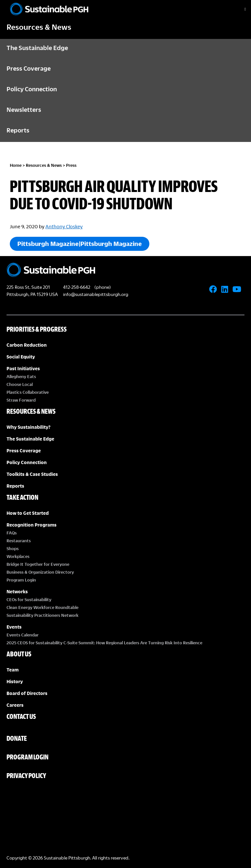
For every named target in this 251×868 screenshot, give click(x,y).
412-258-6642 (77, 287)
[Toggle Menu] (240, 9)
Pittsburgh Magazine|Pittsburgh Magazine (80, 243)
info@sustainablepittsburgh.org (96, 294)
